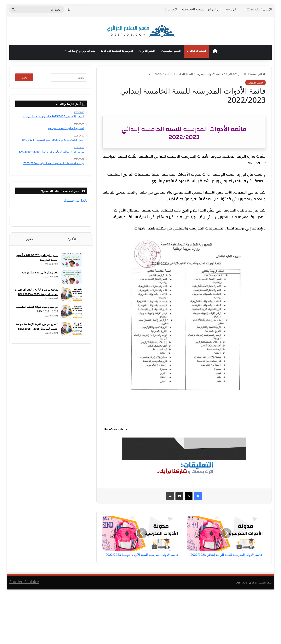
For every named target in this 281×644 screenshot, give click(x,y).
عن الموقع (215, 9)
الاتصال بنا (171, 9)
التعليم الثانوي (148, 51)
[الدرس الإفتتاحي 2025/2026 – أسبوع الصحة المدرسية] (70, 262)
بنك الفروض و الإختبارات (81, 51)
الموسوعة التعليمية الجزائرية (117, 51)
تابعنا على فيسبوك (75, 200)
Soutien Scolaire (24, 586)
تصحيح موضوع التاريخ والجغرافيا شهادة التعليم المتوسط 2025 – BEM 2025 (36, 296)
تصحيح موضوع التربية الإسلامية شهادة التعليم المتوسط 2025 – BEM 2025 (36, 333)
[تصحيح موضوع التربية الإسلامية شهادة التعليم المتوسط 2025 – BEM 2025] (70, 334)
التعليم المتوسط (172, 51)
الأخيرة (72, 239)
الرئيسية (231, 9)
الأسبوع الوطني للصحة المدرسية (38, 274)
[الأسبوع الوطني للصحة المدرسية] (70, 279)
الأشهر (30, 239)
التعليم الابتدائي (197, 51)
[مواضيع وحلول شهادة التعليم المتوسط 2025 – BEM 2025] (70, 316)
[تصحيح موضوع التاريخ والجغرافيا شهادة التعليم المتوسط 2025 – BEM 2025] (70, 296)
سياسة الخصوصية (193, 9)
